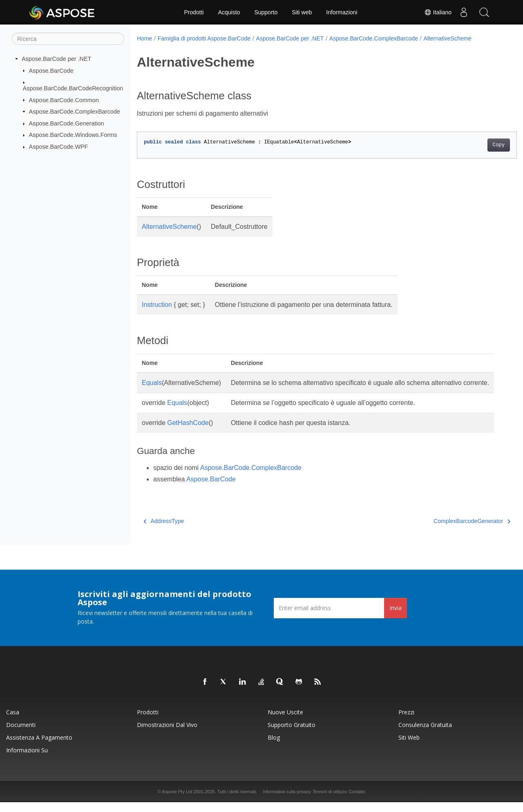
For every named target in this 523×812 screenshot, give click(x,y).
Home (144, 38)
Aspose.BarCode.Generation (67, 123)
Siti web (302, 12)
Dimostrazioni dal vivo (167, 735)
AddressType (164, 531)
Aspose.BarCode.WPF (59, 147)
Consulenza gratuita (425, 735)
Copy (472, 145)
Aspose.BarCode (51, 70)
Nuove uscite (285, 722)
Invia (396, 618)
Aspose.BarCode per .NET (56, 59)
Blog (274, 747)
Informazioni (342, 12)
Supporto (266, 12)
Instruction (157, 305)
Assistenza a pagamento (39, 747)
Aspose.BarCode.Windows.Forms (73, 135)
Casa (13, 722)
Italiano (438, 12)
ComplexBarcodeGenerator (446, 531)
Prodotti (194, 12)
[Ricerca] (68, 39)
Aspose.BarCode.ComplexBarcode (75, 112)
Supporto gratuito (292, 735)
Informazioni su (27, 760)
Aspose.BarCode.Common (64, 100)
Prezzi (406, 722)
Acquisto (229, 12)
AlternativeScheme (447, 38)
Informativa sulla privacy (287, 801)
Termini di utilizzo (330, 801)
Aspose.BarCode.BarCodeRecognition (73, 88)
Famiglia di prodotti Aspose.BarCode (204, 38)
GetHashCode (188, 433)
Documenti (21, 735)
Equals (152, 383)
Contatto (357, 801)
